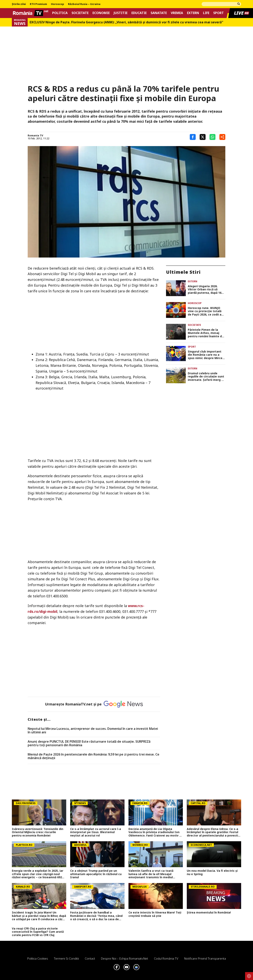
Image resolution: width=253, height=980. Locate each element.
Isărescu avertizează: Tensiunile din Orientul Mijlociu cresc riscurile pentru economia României (38, 832)
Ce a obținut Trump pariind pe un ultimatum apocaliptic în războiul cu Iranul (96, 874)
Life (206, 13)
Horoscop (58, 4)
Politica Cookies (38, 958)
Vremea (177, 13)
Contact (90, 958)
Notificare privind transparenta (205, 958)
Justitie (121, 13)
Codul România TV (166, 958)
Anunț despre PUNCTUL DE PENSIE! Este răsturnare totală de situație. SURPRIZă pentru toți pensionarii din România (89, 743)
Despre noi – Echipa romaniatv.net (125, 958)
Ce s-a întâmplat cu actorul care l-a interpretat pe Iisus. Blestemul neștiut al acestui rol (96, 832)
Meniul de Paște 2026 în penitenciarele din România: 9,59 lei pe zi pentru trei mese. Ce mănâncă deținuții (93, 756)
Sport (219, 13)
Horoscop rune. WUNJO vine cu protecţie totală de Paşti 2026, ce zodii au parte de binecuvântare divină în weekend (205, 311)
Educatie (139, 13)
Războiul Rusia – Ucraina (84, 4)
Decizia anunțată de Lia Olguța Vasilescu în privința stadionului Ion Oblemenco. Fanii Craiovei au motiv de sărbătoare (156, 832)
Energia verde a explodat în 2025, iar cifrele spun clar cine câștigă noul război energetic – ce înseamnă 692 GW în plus (38, 874)
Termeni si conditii (66, 958)
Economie (101, 13)
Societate (80, 13)
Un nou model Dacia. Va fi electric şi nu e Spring (212, 873)
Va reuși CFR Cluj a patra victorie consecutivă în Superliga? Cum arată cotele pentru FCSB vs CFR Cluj (38, 932)
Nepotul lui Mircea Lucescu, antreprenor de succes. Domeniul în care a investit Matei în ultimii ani (93, 730)
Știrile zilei (19, 4)
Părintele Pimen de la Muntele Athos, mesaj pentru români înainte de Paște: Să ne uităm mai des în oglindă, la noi (206, 333)
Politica (60, 13)
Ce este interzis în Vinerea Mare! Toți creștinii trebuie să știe (155, 914)
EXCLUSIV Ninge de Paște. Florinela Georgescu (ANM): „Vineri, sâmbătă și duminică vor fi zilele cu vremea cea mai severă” (126, 22)
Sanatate (159, 13)
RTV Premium (38, 4)
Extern (193, 13)
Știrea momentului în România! (209, 913)
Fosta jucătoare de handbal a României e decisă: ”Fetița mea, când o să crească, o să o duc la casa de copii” (96, 916)
